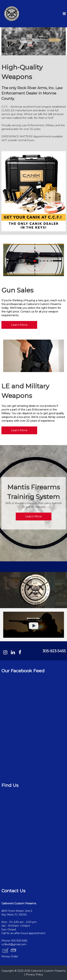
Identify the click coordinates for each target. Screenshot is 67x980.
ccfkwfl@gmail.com (14, 944)
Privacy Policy (34, 975)
